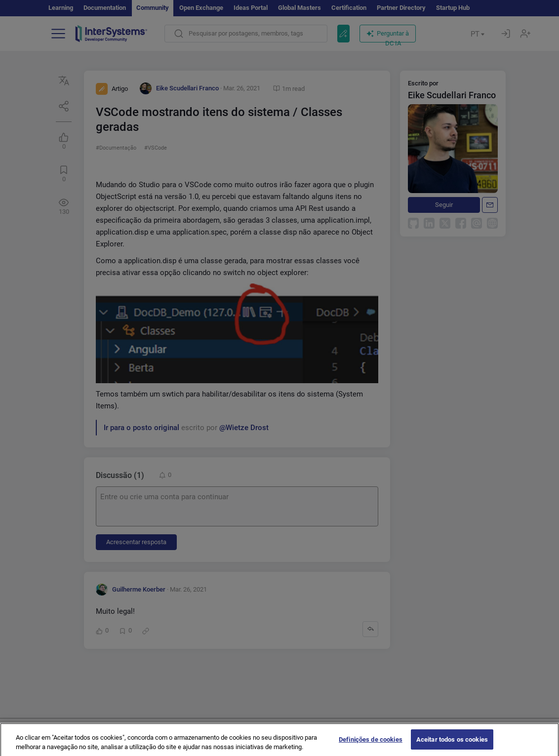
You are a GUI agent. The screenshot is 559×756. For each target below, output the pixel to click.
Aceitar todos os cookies (452, 745)
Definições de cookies (371, 745)
